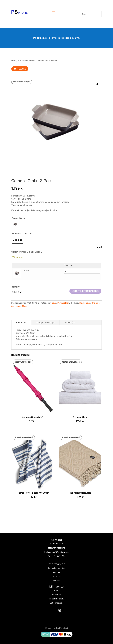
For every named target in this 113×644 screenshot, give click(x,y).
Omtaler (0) (69, 323)
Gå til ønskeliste (56, 601)
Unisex (25, 306)
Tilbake (20, 69)
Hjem (14, 61)
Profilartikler (23, 61)
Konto (56, 588)
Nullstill (99, 247)
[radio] (15, 225)
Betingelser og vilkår (56, 566)
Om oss (57, 579)
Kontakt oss (57, 575)
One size (96, 303)
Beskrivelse (21, 323)
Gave (33, 61)
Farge (15, 218)
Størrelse (16, 233)
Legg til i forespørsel (85, 291)
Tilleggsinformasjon (45, 323)
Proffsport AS (62, 626)
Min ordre (57, 593)
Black (82, 303)
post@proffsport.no (56, 546)
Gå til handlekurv (56, 597)
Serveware (16, 306)
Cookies (57, 570)
